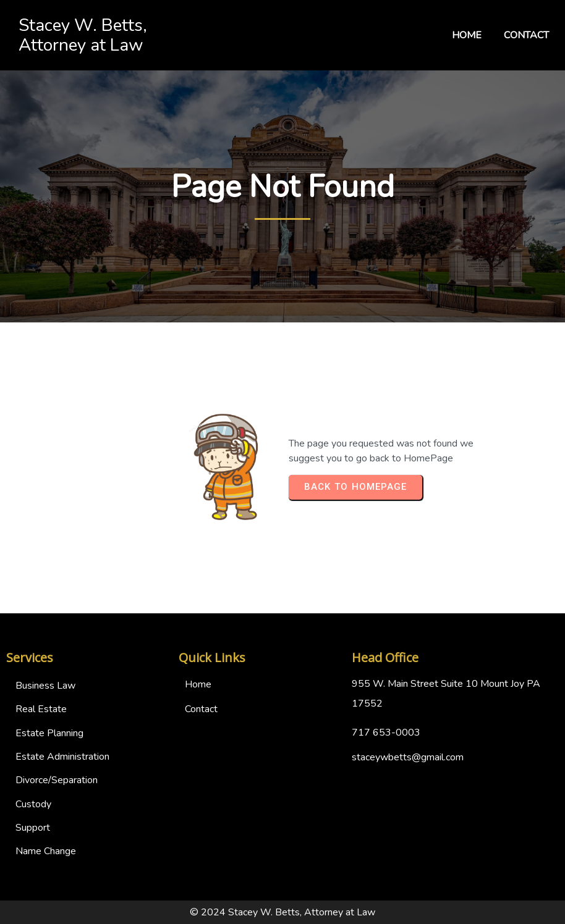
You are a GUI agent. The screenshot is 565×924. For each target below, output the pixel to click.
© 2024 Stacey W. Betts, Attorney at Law (282, 912)
